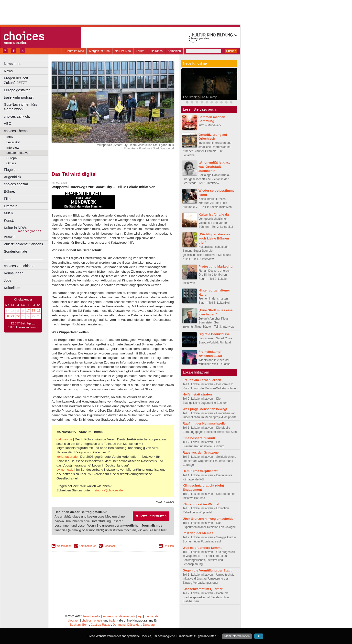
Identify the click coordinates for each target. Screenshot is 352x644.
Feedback (110, 546)
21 (13, 316)
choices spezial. (16, 184)
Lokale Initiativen (18, 153)
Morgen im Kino (99, 51)
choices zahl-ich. (17, 116)
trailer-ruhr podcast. (19, 97)
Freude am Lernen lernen (202, 380)
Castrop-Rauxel (101, 625)
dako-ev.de (64, 439)
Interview (13, 148)
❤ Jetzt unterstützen (151, 516)
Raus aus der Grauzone (201, 452)
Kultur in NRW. (15, 228)
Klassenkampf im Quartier (203, 589)
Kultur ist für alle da (214, 214)
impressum (110, 616)
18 (33, 311)
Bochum (75, 625)
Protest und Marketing (215, 266)
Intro (10, 137)
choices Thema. (16, 131)
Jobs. (8, 280)
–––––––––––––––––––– (23, 259)
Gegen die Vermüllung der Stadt (207, 570)
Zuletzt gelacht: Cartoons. (24, 244)
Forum (140, 51)
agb (140, 616)
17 (28, 311)
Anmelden (174, 51)
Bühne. (10, 191)
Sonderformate (16, 251)
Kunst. (9, 220)
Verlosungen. (14, 273)
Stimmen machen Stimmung (212, 119)
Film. (8, 199)
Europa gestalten (17, 90)
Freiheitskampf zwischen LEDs (210, 354)
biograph (73, 621)
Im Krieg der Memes (198, 533)
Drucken (169, 546)
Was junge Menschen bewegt (205, 409)
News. (9, 71)
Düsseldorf (134, 625)
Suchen (231, 51)
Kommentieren (88, 546)
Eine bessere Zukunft (199, 438)
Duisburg (149, 625)
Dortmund (119, 625)
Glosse (11, 163)
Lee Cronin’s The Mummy (200, 97)
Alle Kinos (156, 51)
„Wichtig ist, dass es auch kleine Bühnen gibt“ (214, 238)
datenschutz (127, 616)
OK (259, 636)
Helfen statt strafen (197, 394)
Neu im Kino (123, 51)
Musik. (9, 213)
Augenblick (12, 177)
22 (18, 316)
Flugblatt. (11, 170)
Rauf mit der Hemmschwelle (204, 423)
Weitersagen (64, 546)
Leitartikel (13, 142)
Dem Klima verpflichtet (200, 471)
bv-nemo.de (65, 470)
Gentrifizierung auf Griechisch (213, 137)
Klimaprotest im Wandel (201, 504)
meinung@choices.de (107, 490)
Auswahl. (11, 237)
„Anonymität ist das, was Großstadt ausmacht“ (214, 167)
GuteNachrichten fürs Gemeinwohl (21, 107)
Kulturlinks (12, 288)
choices (87, 621)
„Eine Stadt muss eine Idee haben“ (215, 312)
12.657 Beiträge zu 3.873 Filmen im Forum (23, 325)
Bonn (86, 625)
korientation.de (67, 457)
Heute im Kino (75, 51)
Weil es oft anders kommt (202, 548)
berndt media (92, 616)
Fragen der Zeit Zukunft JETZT (27, 80)
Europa (12, 158)
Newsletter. (13, 64)
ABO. (8, 124)
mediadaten (152, 616)
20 (7, 316)
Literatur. (11, 206)
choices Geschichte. (20, 266)
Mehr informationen (237, 636)
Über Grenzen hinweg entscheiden (209, 519)
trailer (113, 621)
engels (98, 621)
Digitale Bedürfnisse (214, 334)
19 (39, 311)
